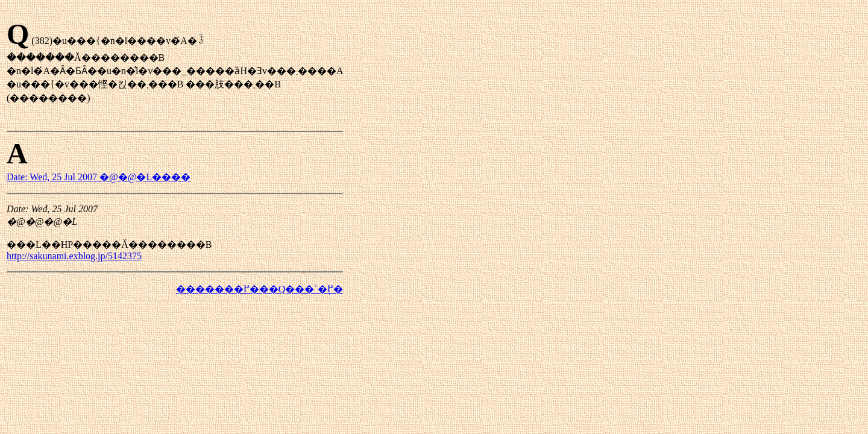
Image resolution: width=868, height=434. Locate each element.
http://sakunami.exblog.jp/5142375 (74, 256)
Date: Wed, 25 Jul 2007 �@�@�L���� (99, 177)
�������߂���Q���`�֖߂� (259, 289)
